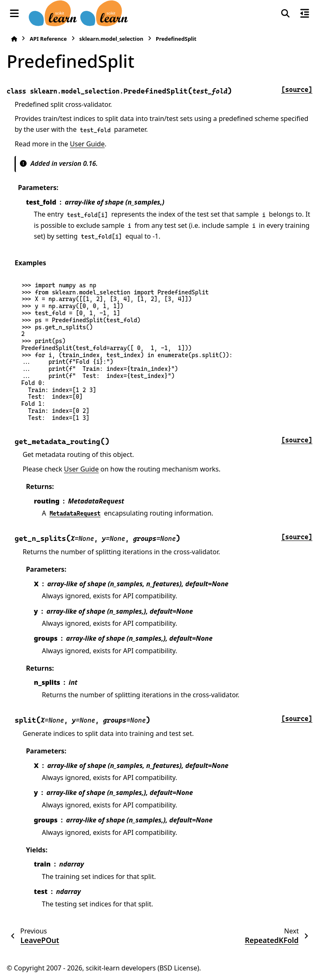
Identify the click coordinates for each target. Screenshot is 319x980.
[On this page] (305, 13)
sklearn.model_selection (111, 39)
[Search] (285, 13)
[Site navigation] (14, 13)
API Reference (48, 39)
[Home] (14, 39)
